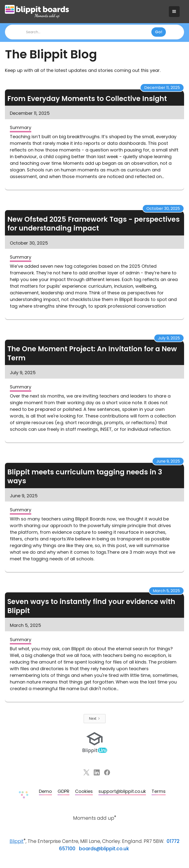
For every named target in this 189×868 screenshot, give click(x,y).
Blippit (17, 841)
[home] (85, 12)
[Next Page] (95, 719)
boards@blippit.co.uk (104, 849)
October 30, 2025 (163, 209)
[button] (174, 12)
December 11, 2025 (162, 88)
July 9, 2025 (169, 338)
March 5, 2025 (166, 591)
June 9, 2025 (168, 461)
